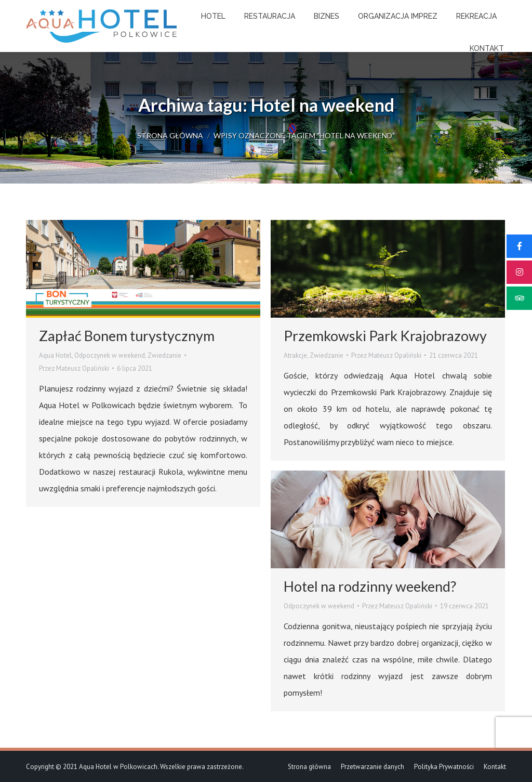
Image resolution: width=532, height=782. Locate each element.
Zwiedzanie (164, 355)
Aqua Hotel (55, 355)
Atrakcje (295, 355)
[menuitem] (213, 16)
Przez (74, 368)
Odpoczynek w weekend (110, 355)
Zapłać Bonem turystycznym (127, 336)
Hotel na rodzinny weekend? (370, 586)
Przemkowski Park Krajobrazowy (385, 336)
